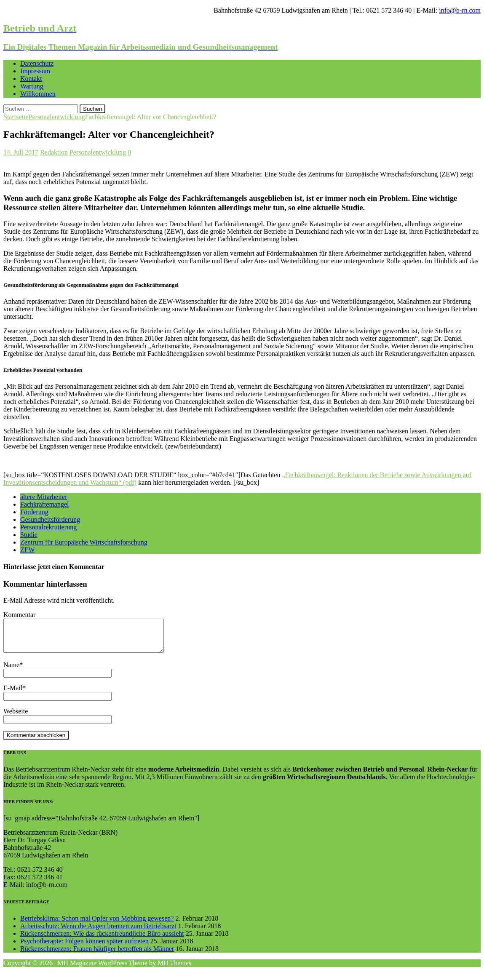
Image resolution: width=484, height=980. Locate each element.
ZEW (28, 550)
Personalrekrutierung (48, 527)
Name (11, 671)
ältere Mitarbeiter (44, 497)
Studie (29, 535)
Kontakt (31, 79)
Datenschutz (37, 63)
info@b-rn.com (460, 10)
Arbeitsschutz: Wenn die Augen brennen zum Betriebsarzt (98, 932)
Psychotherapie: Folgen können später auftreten (84, 947)
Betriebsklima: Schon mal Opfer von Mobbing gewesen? (97, 925)
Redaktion (54, 152)
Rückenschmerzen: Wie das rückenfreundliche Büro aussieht (102, 940)
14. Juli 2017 (21, 152)
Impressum (35, 71)
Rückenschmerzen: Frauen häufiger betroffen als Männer (97, 955)
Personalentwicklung (98, 152)
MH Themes (174, 969)
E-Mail (13, 694)
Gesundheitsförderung (50, 519)
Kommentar (19, 615)
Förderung (34, 512)
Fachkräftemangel (45, 504)
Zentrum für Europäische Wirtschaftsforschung (84, 542)
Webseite (16, 717)
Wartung (32, 86)
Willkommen (38, 94)
